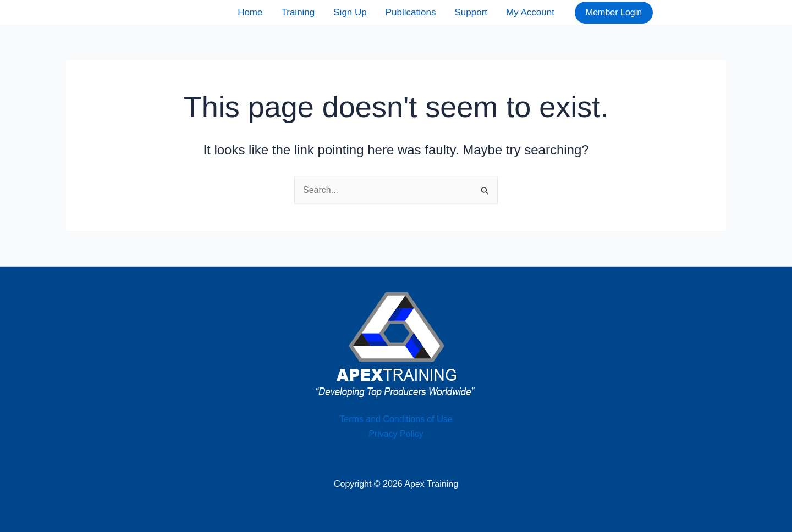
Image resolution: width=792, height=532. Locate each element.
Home (250, 12)
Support (471, 12)
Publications (411, 12)
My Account (530, 12)
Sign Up (350, 12)
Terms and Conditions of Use (396, 419)
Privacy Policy (396, 434)
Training (298, 12)
